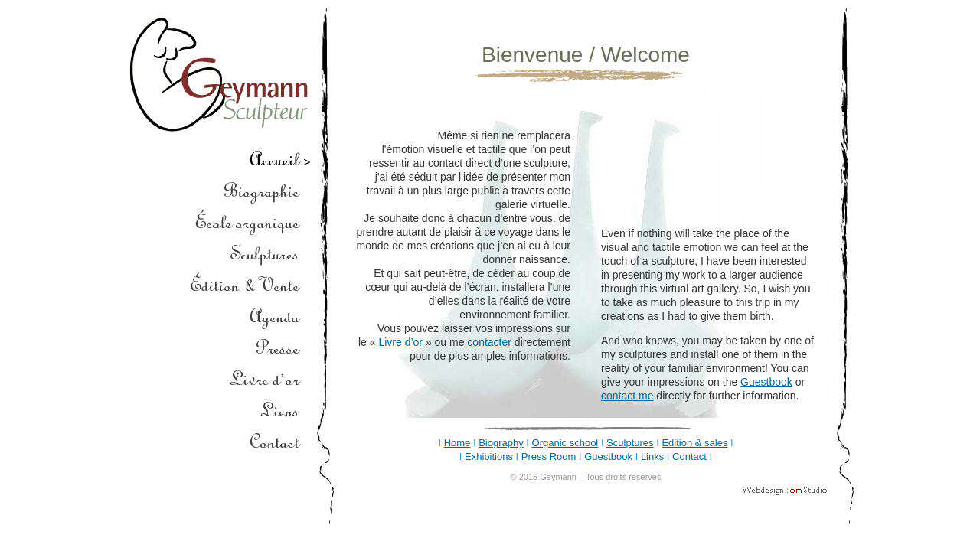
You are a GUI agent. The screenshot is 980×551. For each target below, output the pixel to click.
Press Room (549, 456)
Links (652, 456)
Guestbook (766, 382)
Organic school (565, 443)
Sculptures (630, 443)
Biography (501, 443)
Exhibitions (489, 456)
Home (457, 443)
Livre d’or (399, 342)
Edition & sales (694, 443)
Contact (689, 456)
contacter (489, 342)
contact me (627, 396)
